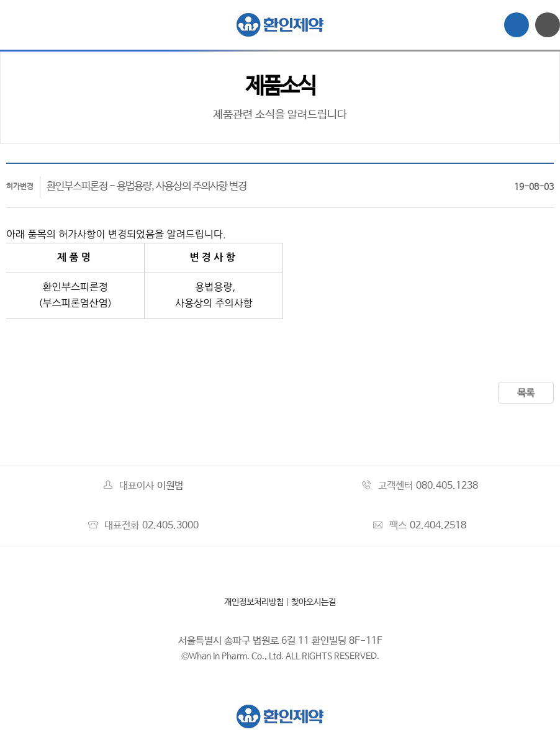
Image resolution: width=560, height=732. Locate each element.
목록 (526, 393)
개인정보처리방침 (254, 602)
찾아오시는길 (314, 602)
